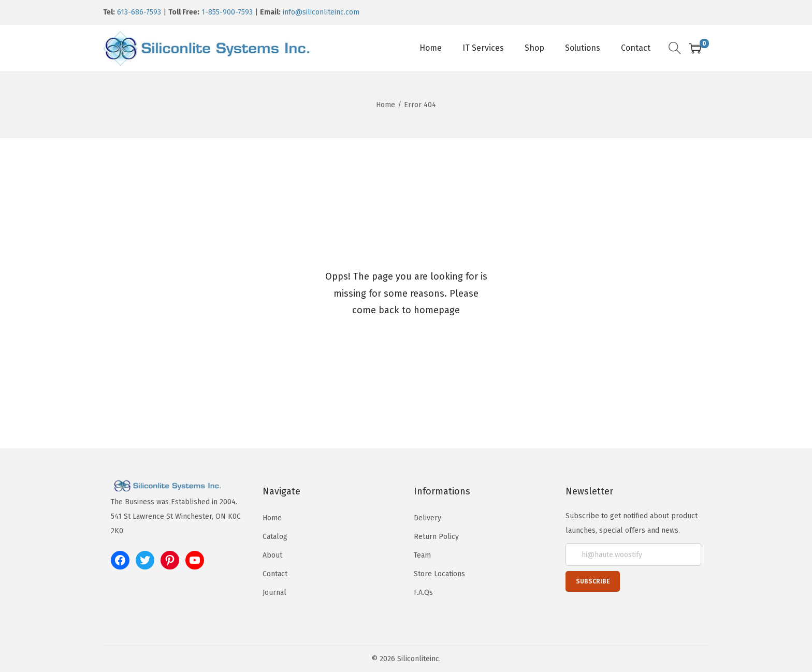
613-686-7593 (139, 12)
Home (386, 105)
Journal (274, 593)
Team (422, 555)
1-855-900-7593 (227, 12)
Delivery (427, 518)
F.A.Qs (423, 593)
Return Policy (436, 537)
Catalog (275, 537)
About (272, 555)
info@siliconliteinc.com (321, 12)
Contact (275, 574)
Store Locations (439, 574)
